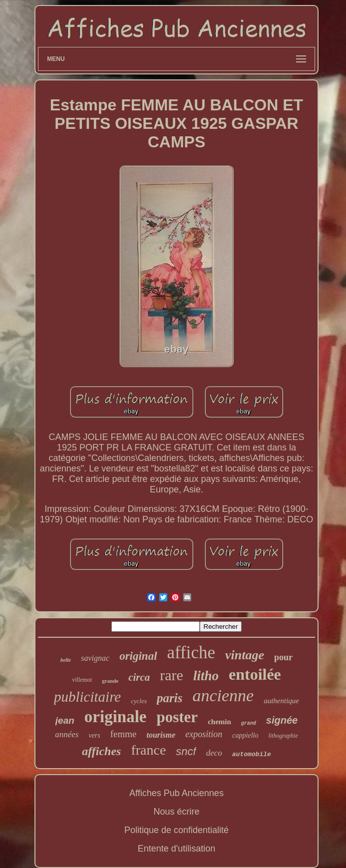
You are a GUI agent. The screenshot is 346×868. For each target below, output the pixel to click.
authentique (281, 701)
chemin (219, 722)
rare (172, 675)
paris (170, 698)
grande (110, 681)
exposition (204, 734)
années (67, 734)
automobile (252, 754)
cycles (139, 701)
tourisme (161, 735)
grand (249, 723)
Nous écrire (176, 812)
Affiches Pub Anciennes (176, 793)
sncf (186, 751)
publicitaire (87, 697)
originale (116, 717)
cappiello (245, 735)
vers (94, 735)
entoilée (255, 674)
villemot (82, 680)
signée (282, 720)
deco (214, 753)
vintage (245, 655)
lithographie (283, 736)
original (138, 656)
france (148, 750)
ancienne (223, 695)
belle (66, 660)
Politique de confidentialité (176, 830)
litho (206, 676)
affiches (101, 751)
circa (139, 677)
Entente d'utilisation (177, 849)
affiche (191, 652)
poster (177, 717)
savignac (95, 658)
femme (124, 734)
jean (65, 720)
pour (283, 657)
